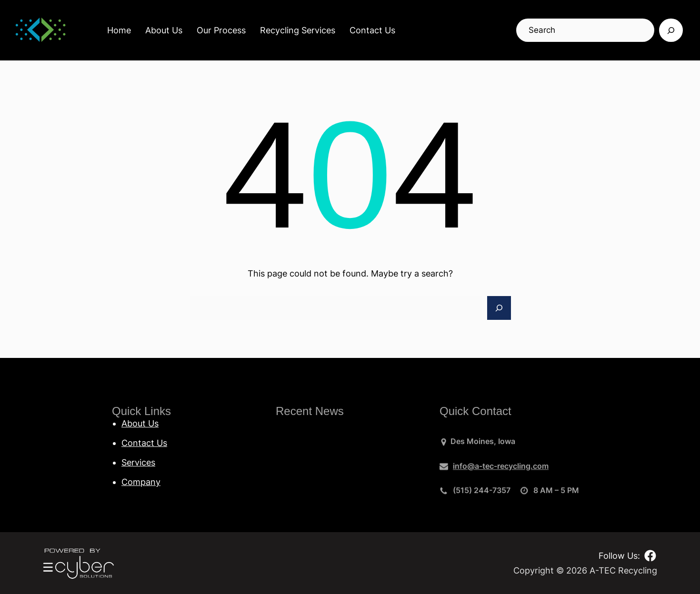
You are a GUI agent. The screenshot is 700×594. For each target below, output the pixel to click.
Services (138, 462)
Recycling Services (298, 30)
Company (141, 482)
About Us (164, 30)
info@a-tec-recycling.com (501, 469)
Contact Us (372, 30)
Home (119, 30)
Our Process (221, 30)
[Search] (671, 30)
